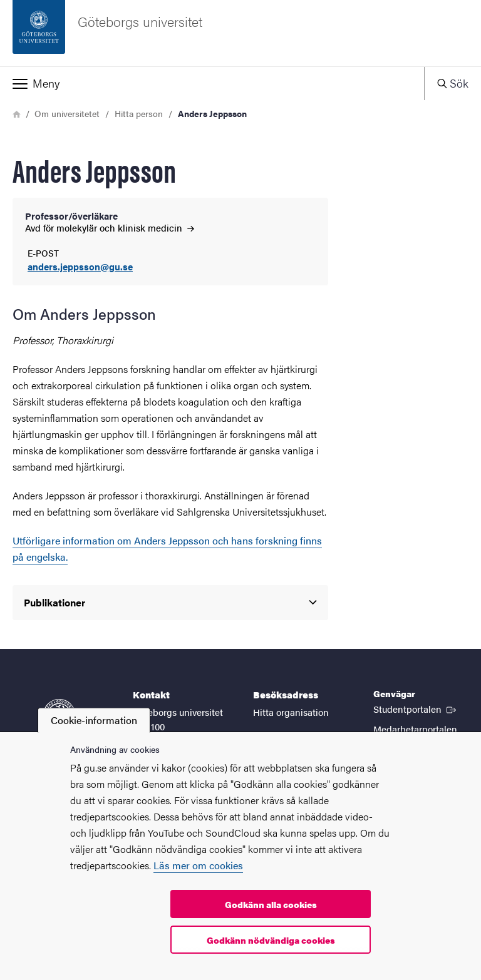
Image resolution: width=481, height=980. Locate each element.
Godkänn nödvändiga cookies (271, 940)
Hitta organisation (291, 712)
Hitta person (139, 113)
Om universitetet (67, 113)
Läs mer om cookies (198, 865)
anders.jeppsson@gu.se (80, 267)
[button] (212, 83)
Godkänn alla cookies (271, 904)
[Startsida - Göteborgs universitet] (240, 33)
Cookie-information (94, 720)
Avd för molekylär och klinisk (110, 227)
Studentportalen (416, 708)
